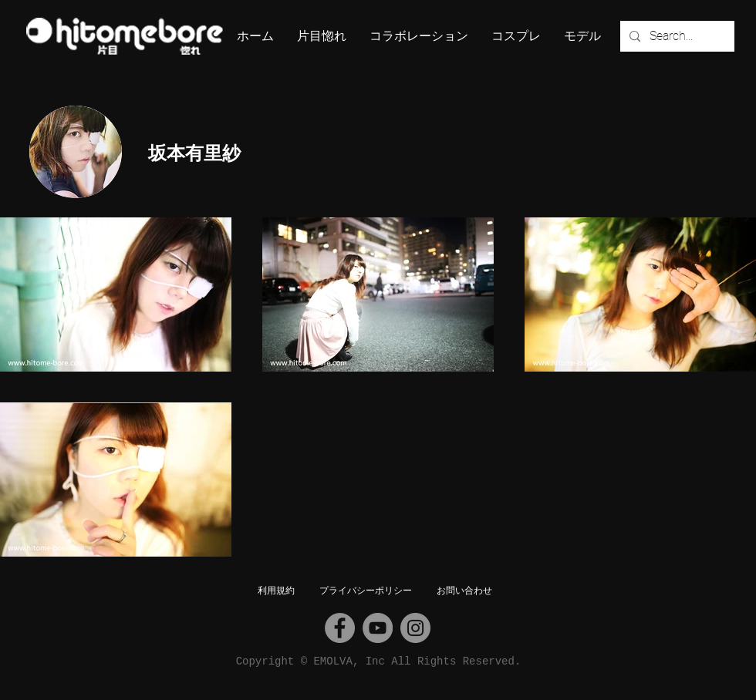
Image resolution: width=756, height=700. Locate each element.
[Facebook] (340, 628)
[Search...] (676, 36)
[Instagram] (415, 628)
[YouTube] (378, 628)
